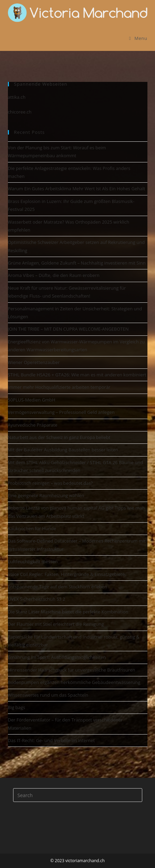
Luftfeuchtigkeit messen (33, 561)
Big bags (17, 707)
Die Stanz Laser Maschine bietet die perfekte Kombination (68, 612)
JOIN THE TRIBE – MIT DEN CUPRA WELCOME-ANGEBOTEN (68, 329)
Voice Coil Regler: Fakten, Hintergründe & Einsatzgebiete (66, 574)
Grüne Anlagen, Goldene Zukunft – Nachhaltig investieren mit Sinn (77, 263)
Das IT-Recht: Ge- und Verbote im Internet (51, 740)
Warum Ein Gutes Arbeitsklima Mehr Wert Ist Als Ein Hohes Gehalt (77, 189)
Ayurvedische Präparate (33, 425)
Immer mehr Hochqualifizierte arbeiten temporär (59, 387)
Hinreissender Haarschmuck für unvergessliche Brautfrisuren (72, 670)
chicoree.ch (20, 112)
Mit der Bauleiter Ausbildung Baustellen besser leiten (63, 450)
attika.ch (17, 97)
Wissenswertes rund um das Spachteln (48, 695)
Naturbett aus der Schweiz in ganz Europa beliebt (59, 437)
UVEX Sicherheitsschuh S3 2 (37, 599)
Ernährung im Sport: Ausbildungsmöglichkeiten (57, 657)
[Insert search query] (78, 795)
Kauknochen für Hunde (32, 528)
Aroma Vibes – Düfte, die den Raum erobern (54, 275)
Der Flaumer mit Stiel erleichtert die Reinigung (56, 624)
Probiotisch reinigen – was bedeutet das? (50, 483)
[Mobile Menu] (138, 38)
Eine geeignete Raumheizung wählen (46, 495)
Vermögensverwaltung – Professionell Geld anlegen (61, 412)
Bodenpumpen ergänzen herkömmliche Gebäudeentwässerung (74, 682)
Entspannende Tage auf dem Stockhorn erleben (58, 587)
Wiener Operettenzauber (34, 362)
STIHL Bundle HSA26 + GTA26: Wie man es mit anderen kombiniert (77, 375)
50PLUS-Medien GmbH (32, 400)
